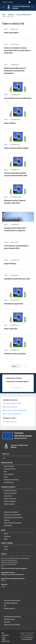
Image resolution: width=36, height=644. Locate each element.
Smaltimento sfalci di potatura (15, 354)
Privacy (4, 637)
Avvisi (6, 29)
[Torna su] (33, 641)
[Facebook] (4, 458)
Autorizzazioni (8, 525)
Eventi (6, 549)
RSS (3, 633)
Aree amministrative (10, 469)
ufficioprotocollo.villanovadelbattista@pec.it (14, 568)
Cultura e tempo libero (10, 493)
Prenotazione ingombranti (14, 304)
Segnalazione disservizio (11, 603)
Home (4, 14)
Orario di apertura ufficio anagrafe (16, 148)
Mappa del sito (6, 641)
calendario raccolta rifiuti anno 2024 (17, 279)
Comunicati (7, 536)
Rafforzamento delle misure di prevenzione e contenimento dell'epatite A (15, 71)
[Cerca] (32, 7)
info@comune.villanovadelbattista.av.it (13, 574)
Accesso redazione (27, 639)
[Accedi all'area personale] (29, 2)
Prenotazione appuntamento (12, 600)
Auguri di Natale (10, 123)
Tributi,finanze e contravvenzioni (13, 517)
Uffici (5, 471)
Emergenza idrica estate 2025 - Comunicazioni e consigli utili (15, 229)
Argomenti (11, 14)
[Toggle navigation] (3, 7)
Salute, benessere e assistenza (13, 523)
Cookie (4, 639)
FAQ (5, 606)
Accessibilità (5, 635)
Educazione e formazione (11, 512)
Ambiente (7, 520)
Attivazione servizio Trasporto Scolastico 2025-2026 (15, 202)
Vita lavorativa (8, 496)
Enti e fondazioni (9, 474)
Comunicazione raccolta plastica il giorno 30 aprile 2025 (16, 247)
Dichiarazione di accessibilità (12, 624)
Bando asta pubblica (11, 33)
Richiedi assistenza (9, 608)
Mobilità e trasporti (9, 504)
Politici (6, 477)
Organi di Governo (9, 466)
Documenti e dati (9, 482)
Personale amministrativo (11, 479)
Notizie (6, 260)
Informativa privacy (9, 619)
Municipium (30, 637)
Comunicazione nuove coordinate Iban (18, 98)
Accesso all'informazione (23, 14)
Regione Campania (8, 2)
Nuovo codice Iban (11, 329)
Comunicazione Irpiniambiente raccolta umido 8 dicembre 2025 (16, 174)
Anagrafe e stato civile (10, 490)
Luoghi (6, 546)
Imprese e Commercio (10, 498)
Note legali (7, 622)
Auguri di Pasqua (10, 263)
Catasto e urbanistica (10, 501)
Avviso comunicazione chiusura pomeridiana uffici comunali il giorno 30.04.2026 (17, 50)
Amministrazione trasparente (12, 616)
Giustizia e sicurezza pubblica (12, 515)
